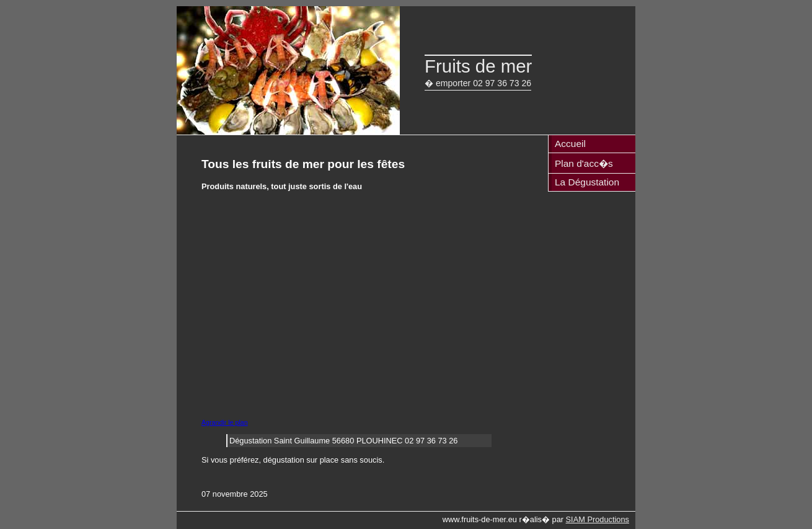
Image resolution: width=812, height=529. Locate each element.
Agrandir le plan (225, 422)
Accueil (570, 144)
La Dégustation (587, 182)
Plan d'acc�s (584, 163)
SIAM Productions (598, 519)
